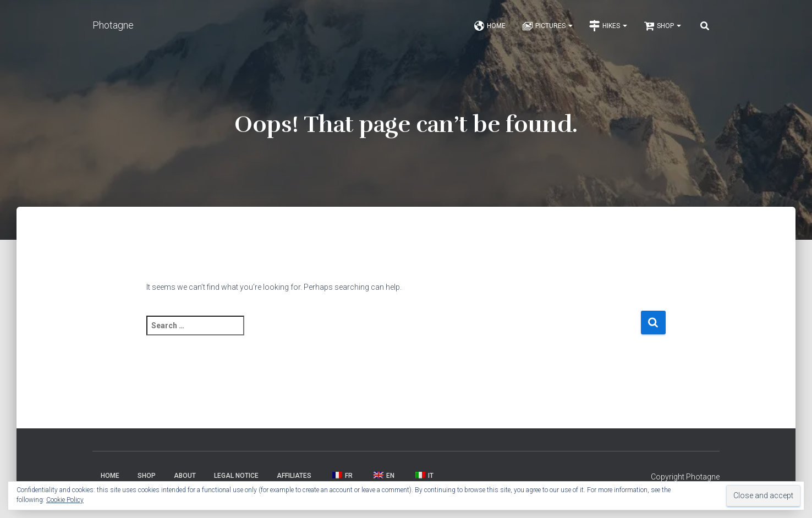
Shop (662, 29)
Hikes (608, 29)
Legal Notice (236, 480)
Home (490, 29)
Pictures (547, 29)
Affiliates (294, 480)
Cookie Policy (65, 500)
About (185, 480)
